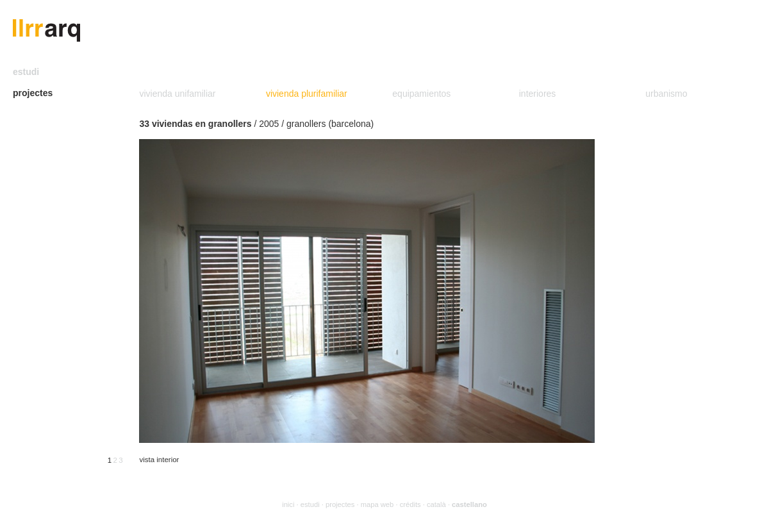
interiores (538, 94)
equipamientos (421, 94)
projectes (33, 93)
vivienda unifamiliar (177, 94)
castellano (469, 504)
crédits (410, 504)
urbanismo (666, 94)
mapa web (377, 504)
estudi (26, 72)
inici (288, 504)
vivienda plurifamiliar (307, 94)
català (436, 504)
